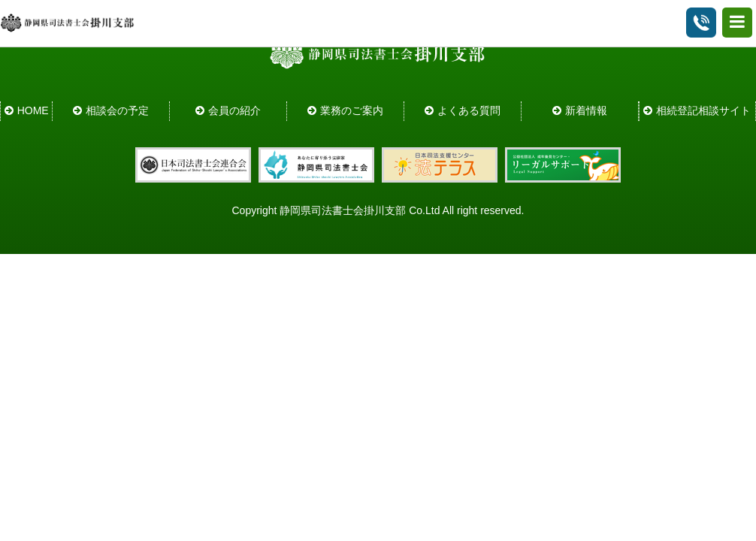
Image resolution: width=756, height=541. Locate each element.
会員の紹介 (234, 110)
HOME (33, 110)
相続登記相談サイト (703, 110)
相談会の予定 (117, 110)
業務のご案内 (352, 110)
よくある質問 (469, 110)
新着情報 (586, 110)
